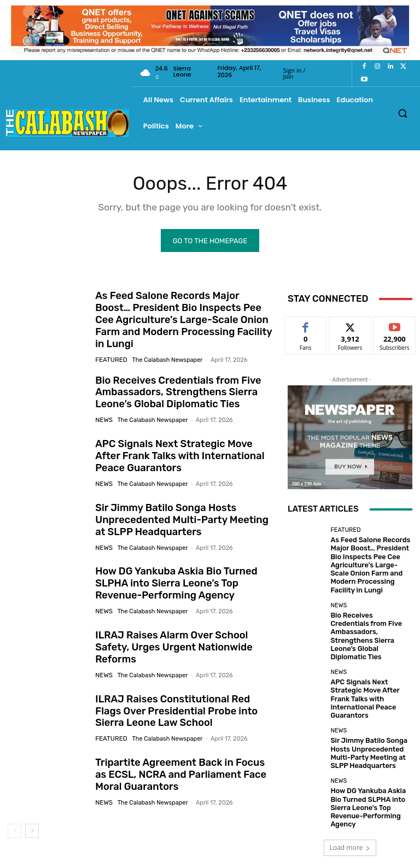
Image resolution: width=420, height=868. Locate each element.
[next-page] (32, 817)
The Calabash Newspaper (165, 346)
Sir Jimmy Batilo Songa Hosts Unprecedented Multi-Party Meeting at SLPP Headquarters (182, 506)
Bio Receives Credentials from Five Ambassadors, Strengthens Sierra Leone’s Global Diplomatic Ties (172, 379)
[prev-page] (14, 817)
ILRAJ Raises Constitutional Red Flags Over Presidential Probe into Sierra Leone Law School (180, 697)
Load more (350, 785)
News (103, 405)
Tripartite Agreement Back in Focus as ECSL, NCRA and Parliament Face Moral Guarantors (182, 761)
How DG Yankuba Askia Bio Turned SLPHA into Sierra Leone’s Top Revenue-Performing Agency (171, 570)
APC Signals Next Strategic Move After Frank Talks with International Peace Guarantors (181, 442)
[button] (403, 113)
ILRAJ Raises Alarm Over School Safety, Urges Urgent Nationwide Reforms (183, 634)
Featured (110, 346)
